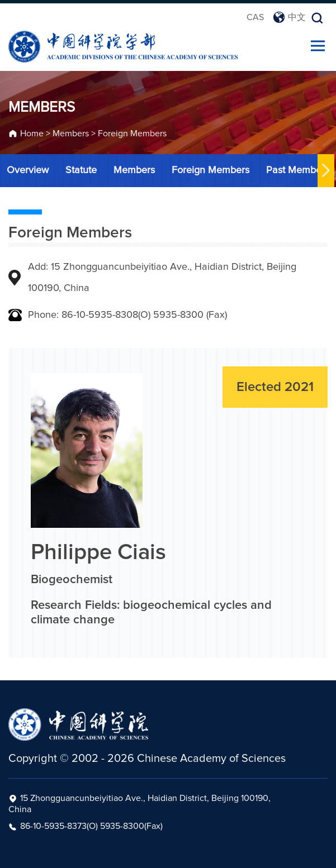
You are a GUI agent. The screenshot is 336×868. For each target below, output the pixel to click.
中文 (289, 17)
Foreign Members (132, 135)
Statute (79, 170)
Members (71, 135)
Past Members (296, 170)
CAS (255, 17)
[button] (324, 171)
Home (32, 135)
